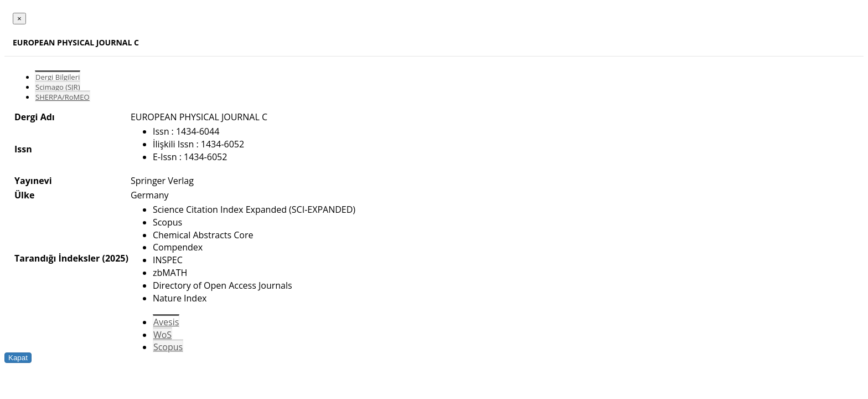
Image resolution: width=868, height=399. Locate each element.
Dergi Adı (35, 117)
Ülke (24, 195)
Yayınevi (33, 181)
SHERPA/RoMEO (63, 97)
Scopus (168, 347)
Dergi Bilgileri (58, 77)
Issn (23, 149)
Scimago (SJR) (58, 87)
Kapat (18, 358)
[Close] (19, 19)
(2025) (115, 258)
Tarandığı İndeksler (57, 258)
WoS (162, 335)
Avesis (166, 322)
